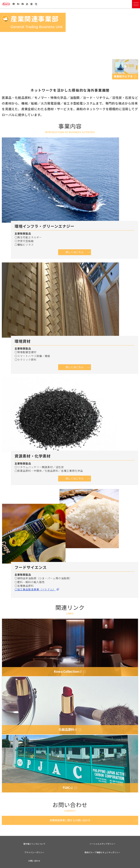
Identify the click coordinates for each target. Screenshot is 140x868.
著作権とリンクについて (34, 844)
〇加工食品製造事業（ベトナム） (35, 589)
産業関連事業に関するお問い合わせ (70, 820)
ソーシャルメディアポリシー (102, 844)
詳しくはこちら (75, 252)
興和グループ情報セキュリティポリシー (102, 852)
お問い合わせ (34, 861)
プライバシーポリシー (34, 852)
